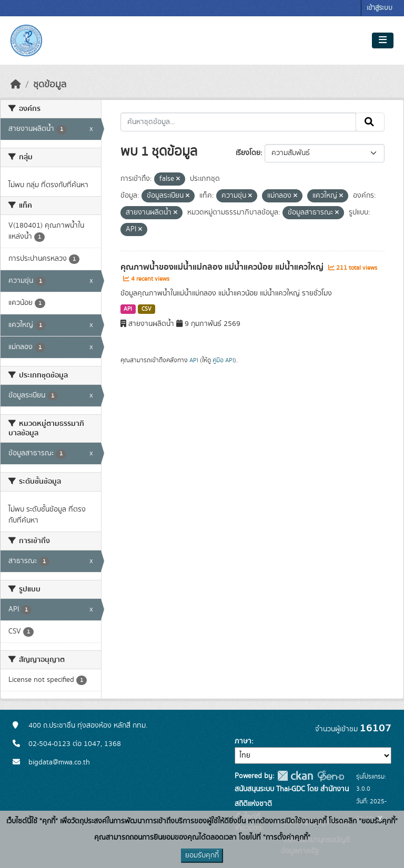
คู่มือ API (223, 360)
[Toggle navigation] (383, 40)
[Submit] (370, 122)
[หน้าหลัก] (16, 85)
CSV (147, 309)
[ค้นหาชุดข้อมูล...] (239, 122)
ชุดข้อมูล (50, 85)
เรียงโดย (248, 153)
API (128, 309)
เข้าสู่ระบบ (380, 8)
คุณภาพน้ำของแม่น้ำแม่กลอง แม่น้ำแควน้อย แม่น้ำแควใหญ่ (223, 267)
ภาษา (243, 741)
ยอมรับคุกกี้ (202, 855)
